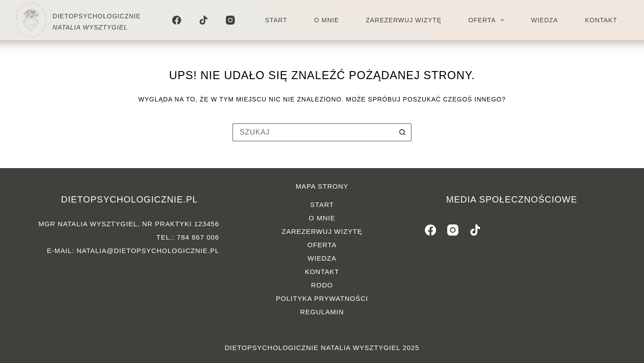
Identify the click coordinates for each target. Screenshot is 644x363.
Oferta (488, 20)
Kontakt (601, 20)
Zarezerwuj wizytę (404, 20)
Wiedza (544, 20)
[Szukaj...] (313, 132)
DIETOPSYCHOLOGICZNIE (97, 16)
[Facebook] (177, 20)
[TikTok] (203, 20)
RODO (322, 285)
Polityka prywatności (322, 298)
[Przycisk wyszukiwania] (402, 132)
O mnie (326, 20)
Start (276, 20)
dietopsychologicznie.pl (129, 199)
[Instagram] (230, 20)
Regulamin (322, 312)
